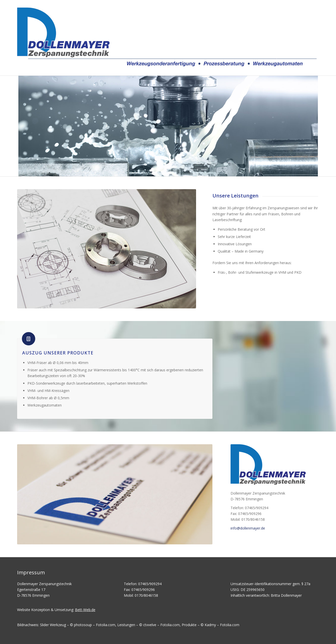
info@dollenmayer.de (248, 528)
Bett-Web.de (85, 610)
